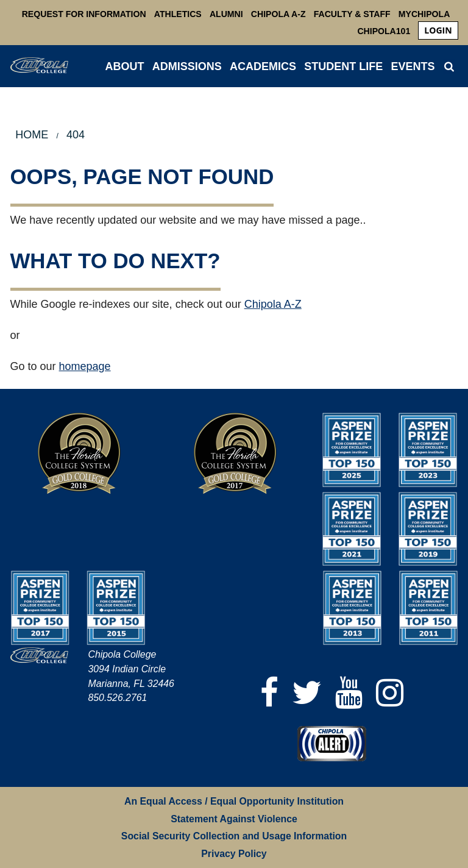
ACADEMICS (263, 66)
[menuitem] (438, 30)
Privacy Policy (234, 854)
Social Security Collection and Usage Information (234, 836)
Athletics (178, 14)
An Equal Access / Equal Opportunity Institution (234, 801)
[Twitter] (307, 693)
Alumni (226, 14)
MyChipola (424, 14)
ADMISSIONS (187, 66)
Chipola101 (384, 31)
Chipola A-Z (278, 14)
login (438, 30)
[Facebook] (269, 693)
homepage (85, 366)
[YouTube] (349, 693)
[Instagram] (390, 693)
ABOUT (125, 66)
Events (413, 66)
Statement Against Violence (234, 819)
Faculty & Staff (352, 14)
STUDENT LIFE (343, 66)
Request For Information (84, 14)
